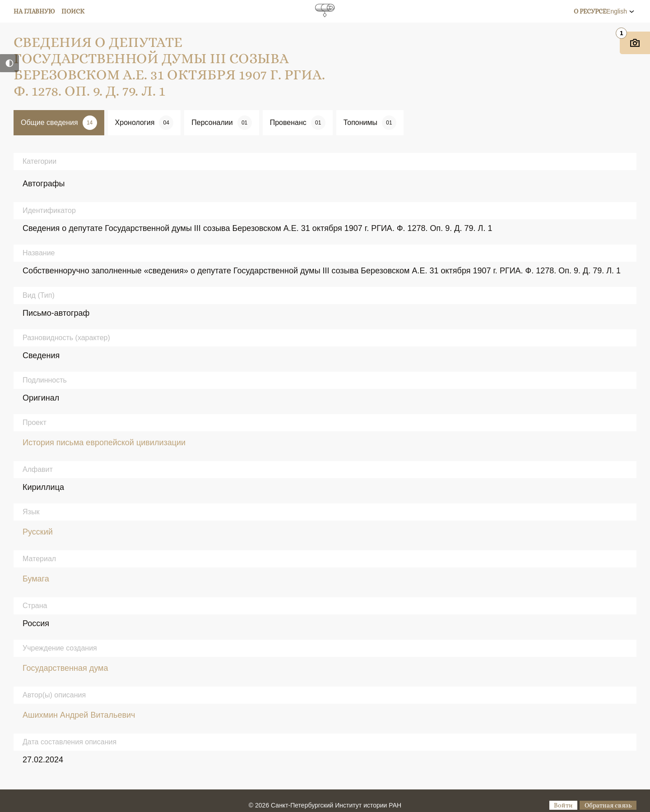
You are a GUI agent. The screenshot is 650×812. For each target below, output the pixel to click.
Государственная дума (65, 668)
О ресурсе (590, 11)
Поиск (73, 11)
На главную (34, 11)
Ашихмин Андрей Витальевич (79, 715)
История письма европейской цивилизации (104, 443)
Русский (38, 532)
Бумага (36, 579)
